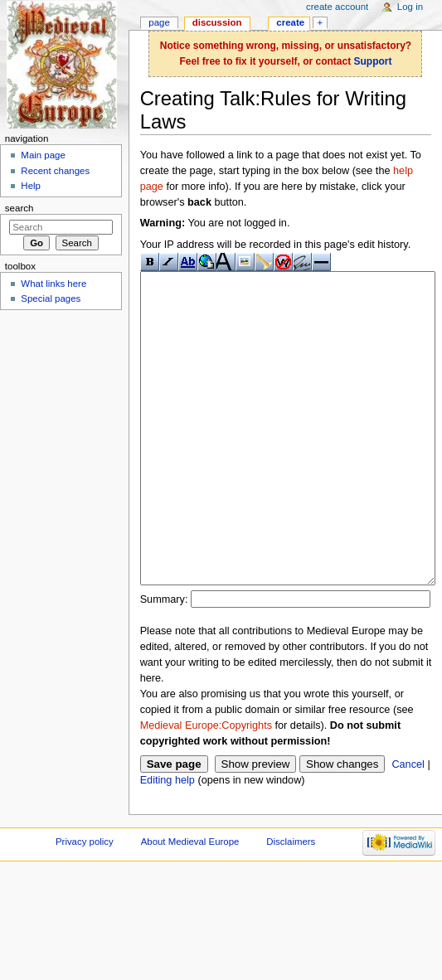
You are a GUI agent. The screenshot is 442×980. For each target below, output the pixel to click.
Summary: (164, 662)
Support (372, 61)
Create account (337, 7)
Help (31, 186)
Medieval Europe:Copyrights (206, 788)
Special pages (51, 298)
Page (159, 22)
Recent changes (55, 171)
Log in (410, 7)
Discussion (217, 22)
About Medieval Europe (190, 904)
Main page (43, 155)
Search (19, 208)
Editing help (168, 842)
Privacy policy (85, 904)
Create (290, 22)
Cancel (408, 827)
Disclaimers (291, 904)
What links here (53, 284)
